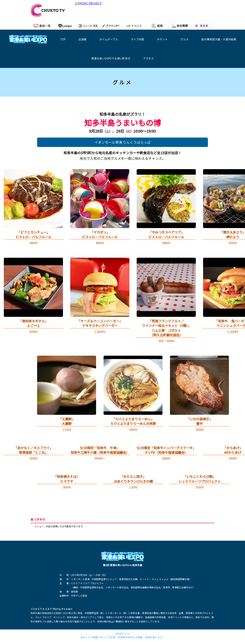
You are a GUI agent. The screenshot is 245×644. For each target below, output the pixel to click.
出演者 (82, 39)
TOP (63, 39)
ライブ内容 (137, 39)
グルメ (185, 39)
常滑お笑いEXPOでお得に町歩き (111, 58)
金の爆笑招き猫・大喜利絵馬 (219, 39)
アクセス (148, 58)
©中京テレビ (122, 634)
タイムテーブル (109, 39)
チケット (162, 39)
